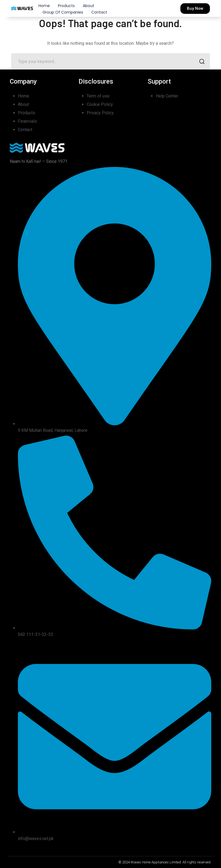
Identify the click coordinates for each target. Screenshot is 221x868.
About (89, 6)
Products (66, 6)
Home (44, 6)
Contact (99, 12)
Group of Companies (63, 12)
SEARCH (200, 62)
